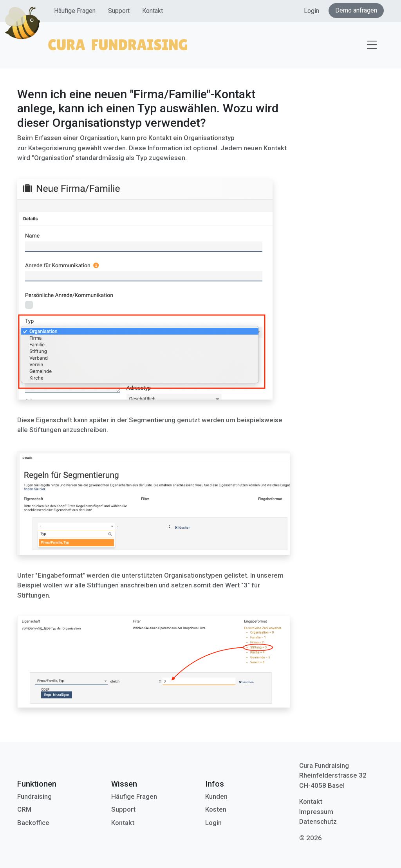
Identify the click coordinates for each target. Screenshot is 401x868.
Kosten (216, 809)
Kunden (216, 796)
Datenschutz (318, 821)
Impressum (316, 812)
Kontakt (153, 11)
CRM (24, 809)
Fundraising (34, 796)
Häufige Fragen (75, 11)
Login (312, 11)
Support (119, 11)
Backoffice (33, 823)
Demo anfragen (356, 10)
